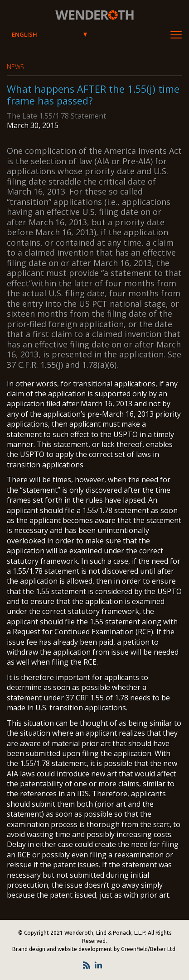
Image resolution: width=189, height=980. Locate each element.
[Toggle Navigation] (176, 35)
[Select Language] (49, 35)
